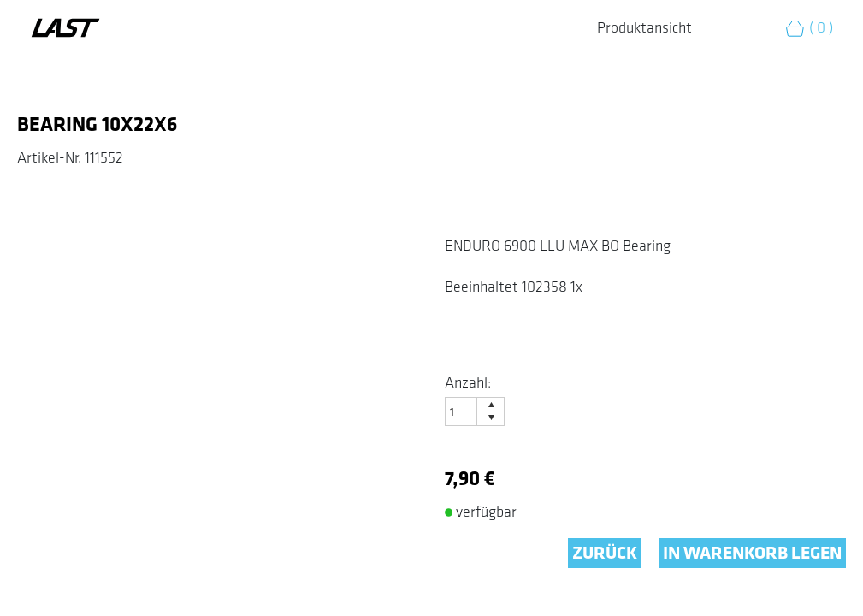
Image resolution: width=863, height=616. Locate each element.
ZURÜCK (605, 553)
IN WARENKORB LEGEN (752, 553)
